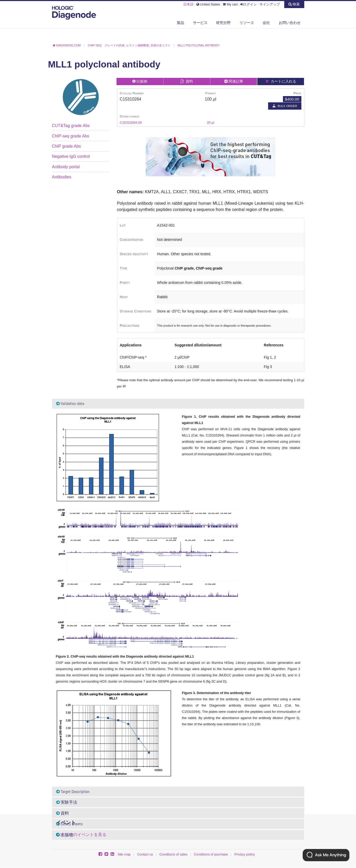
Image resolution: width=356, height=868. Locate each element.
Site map (124, 854)
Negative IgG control (71, 156)
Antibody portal (66, 167)
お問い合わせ (290, 23)
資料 (63, 813)
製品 (180, 23)
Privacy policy (244, 854)
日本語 (188, 4)
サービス (200, 23)
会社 (266, 23)
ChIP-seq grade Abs (71, 136)
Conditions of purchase (211, 854)
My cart (230, 4)
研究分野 (223, 23)
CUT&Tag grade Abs (71, 126)
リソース (247, 23)
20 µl (210, 123)
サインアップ (270, 4)
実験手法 (67, 802)
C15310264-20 (131, 123)
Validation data (70, 404)
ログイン (248, 4)
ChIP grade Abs (67, 146)
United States (208, 4)
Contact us (145, 854)
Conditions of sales (173, 854)
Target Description (73, 792)
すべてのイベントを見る (83, 835)
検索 (294, 4)
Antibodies (62, 177)
